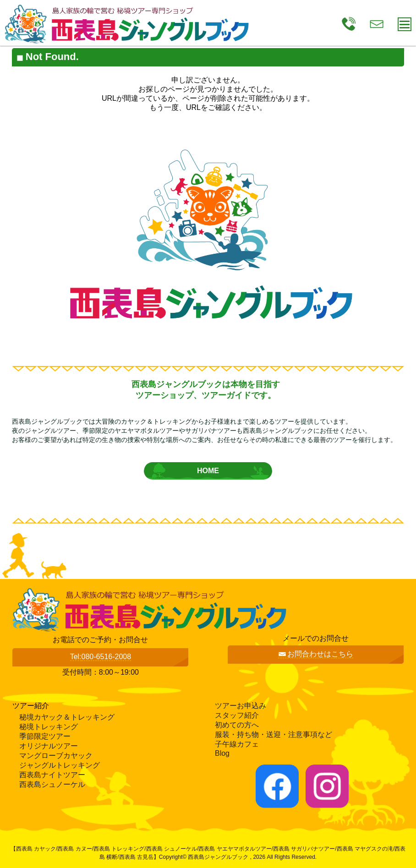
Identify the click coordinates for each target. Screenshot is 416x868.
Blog (222, 753)
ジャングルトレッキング (60, 765)
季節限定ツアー (45, 736)
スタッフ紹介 (237, 715)
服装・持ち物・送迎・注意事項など (274, 734)
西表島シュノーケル (52, 784)
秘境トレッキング (49, 727)
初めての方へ (237, 725)
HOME (208, 471)
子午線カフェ (237, 744)
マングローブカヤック (56, 756)
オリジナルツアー (49, 746)
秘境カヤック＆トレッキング (67, 717)
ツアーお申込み (241, 706)
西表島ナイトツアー (52, 775)
